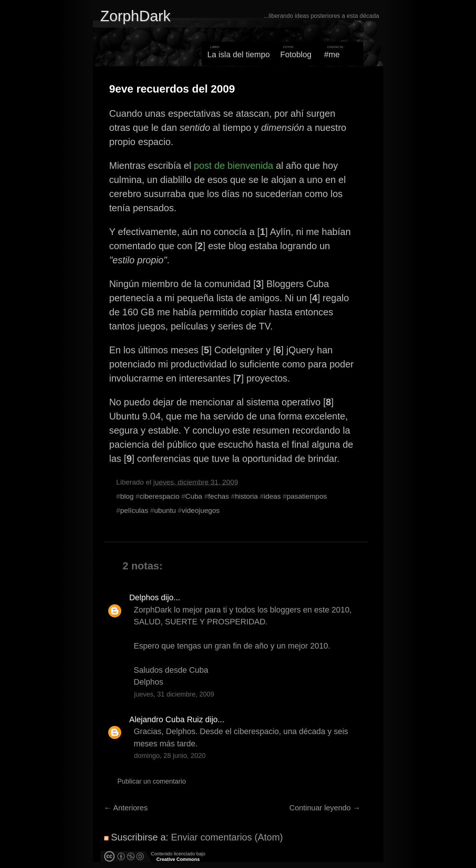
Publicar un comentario (152, 781)
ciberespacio (159, 496)
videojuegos (201, 510)
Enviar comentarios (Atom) (227, 837)
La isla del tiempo (238, 54)
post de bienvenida (234, 165)
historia (247, 496)
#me (332, 54)
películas (134, 510)
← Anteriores (126, 808)
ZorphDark (136, 16)
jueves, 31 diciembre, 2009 (174, 694)
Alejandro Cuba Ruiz (166, 719)
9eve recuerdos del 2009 (172, 89)
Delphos (144, 597)
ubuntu (165, 510)
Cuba (194, 496)
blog (127, 496)
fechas (219, 496)
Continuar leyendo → (325, 808)
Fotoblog (296, 54)
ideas (272, 496)
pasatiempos (307, 496)
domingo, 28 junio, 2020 (170, 756)
